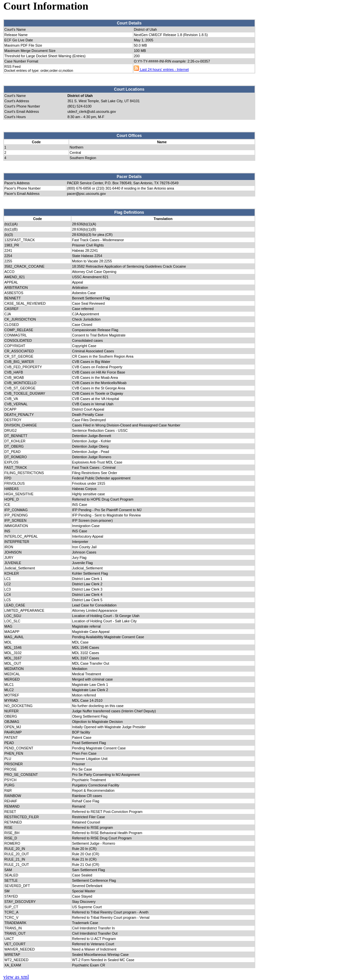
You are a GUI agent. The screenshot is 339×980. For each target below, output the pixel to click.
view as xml (16, 977)
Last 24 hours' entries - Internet (161, 69)
